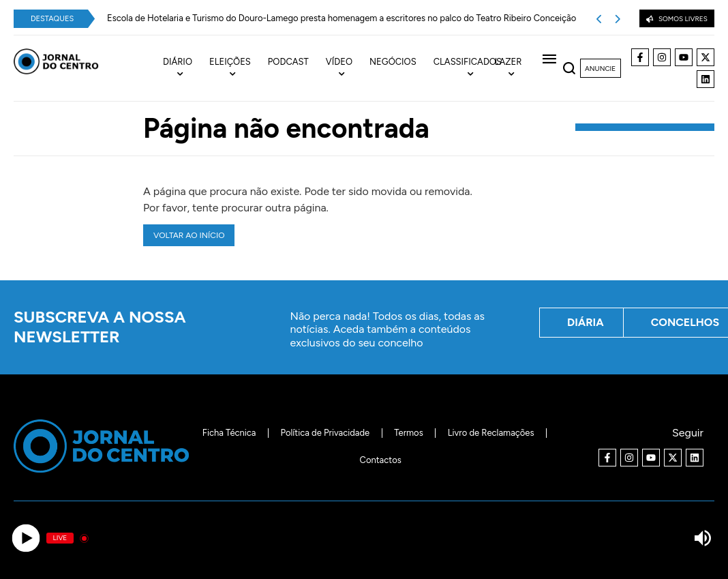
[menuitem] (186, 68)
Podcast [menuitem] (288, 62)
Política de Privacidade (325, 433)
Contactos (381, 460)
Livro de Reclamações (491, 433)
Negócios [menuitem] (393, 62)
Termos (409, 433)
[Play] (26, 538)
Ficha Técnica (229, 433)
